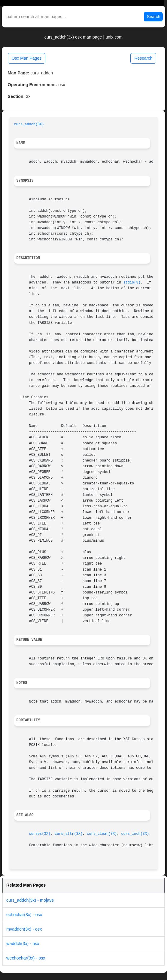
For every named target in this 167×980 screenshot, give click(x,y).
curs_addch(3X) (29, 124)
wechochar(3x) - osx (26, 958)
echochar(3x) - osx (24, 915)
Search (153, 17)
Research (143, 58)
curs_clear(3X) (102, 834)
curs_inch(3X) (135, 834)
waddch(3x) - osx (23, 944)
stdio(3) (132, 283)
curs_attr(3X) (69, 834)
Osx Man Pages (27, 58)
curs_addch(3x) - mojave (30, 900)
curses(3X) (40, 834)
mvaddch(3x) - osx (24, 929)
